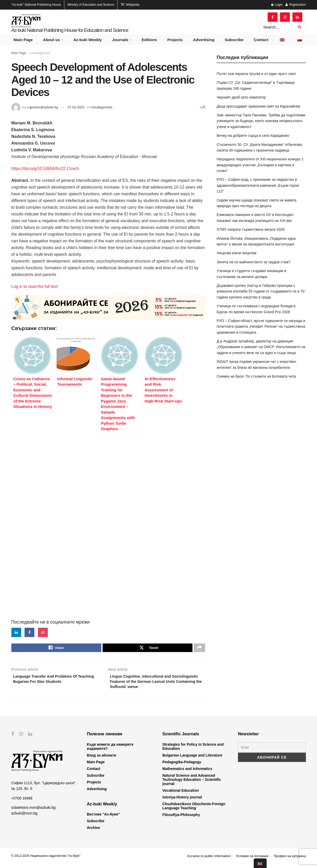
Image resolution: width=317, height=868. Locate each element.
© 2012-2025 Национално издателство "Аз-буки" (46, 860)
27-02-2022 (76, 107)
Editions (149, 40)
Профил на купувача (290, 860)
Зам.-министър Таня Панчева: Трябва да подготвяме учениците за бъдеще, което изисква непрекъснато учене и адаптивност (261, 121)
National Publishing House (36, 5)
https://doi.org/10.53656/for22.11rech (45, 169)
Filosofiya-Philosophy (181, 819)
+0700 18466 (22, 802)
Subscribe (234, 40)
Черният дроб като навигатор (241, 97)
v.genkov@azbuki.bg (42, 107)
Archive (93, 832)
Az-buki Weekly (88, 40)
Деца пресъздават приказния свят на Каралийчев (258, 106)
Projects (175, 40)
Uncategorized (40, 53)
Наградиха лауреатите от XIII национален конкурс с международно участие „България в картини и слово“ (260, 165)
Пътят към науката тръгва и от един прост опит (256, 74)
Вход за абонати (102, 759)
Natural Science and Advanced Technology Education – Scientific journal (192, 783)
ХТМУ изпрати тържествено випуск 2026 (251, 229)
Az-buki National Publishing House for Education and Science (70, 30)
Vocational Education (181, 794)
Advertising (204, 40)
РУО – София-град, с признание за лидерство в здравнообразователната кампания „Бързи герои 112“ (258, 185)
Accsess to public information (209, 860)
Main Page (23, 40)
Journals (120, 40)
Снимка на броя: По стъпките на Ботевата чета (256, 376)
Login (277, 5)
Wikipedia (130, 5)
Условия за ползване (252, 860)
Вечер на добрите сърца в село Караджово (253, 136)
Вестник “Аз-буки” (103, 818)
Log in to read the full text (35, 286)
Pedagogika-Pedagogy (182, 766)
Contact (261, 40)
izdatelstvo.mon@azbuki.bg (33, 811)
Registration (296, 5)
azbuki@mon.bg (24, 817)
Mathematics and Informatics (187, 773)
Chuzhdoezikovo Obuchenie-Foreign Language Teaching (194, 810)
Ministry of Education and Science (91, 5)
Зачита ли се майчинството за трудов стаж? (254, 262)
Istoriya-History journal (182, 801)
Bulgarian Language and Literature (192, 759)
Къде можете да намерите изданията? (110, 750)
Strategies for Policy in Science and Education (193, 750)
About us (52, 40)
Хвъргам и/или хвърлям (237, 253)
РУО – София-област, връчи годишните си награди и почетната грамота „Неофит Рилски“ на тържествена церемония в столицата (261, 327)
